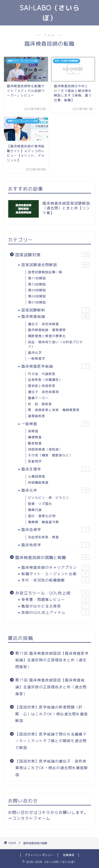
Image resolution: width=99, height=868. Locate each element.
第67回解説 (37, 302)
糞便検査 (35, 437)
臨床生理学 (55, 469)
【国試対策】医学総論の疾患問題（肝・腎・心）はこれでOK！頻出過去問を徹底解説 (52, 714)
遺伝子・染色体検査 (43, 324)
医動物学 (35, 461)
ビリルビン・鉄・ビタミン (49, 498)
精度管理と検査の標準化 (47, 336)
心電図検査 (37, 476)
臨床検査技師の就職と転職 (52, 557)
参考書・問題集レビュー (55, 600)
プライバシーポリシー (39, 855)
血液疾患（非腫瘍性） (45, 380)
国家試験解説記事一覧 (45, 272)
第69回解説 (37, 290)
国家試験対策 (52, 255)
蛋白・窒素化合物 (42, 516)
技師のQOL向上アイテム (55, 613)
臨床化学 (35, 353)
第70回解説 (37, 284)
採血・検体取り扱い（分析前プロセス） (55, 344)
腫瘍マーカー (38, 398)
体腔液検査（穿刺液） (45, 449)
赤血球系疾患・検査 (43, 537)
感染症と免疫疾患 (42, 386)
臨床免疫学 (55, 545)
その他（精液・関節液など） (50, 455)
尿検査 (33, 431)
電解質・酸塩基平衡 (43, 522)
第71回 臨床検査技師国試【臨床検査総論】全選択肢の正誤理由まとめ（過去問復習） (51, 687)
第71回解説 (37, 278)
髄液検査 (35, 443)
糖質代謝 (35, 510)
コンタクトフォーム (31, 818)
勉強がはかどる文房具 (55, 606)
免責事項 (69, 855)
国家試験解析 (55, 310)
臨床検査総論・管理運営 (47, 330)
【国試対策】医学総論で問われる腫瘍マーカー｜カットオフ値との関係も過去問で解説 (51, 741)
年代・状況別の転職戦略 (55, 580)
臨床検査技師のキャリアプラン (55, 567)
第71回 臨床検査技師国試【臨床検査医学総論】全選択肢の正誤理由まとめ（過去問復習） (52, 660)
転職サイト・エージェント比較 (55, 574)
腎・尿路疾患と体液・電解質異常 (54, 410)
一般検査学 (37, 358)
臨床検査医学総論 (55, 366)
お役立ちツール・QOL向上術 (52, 593)
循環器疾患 (37, 416)
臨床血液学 (55, 530)
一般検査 (55, 424)
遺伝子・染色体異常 (43, 392)
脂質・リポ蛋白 (40, 504)
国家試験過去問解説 (55, 265)
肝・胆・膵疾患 (40, 404)
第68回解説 (37, 296)
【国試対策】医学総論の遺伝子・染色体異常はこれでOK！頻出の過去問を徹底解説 (52, 768)
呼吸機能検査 (38, 483)
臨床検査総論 (55, 316)
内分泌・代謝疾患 (42, 374)
